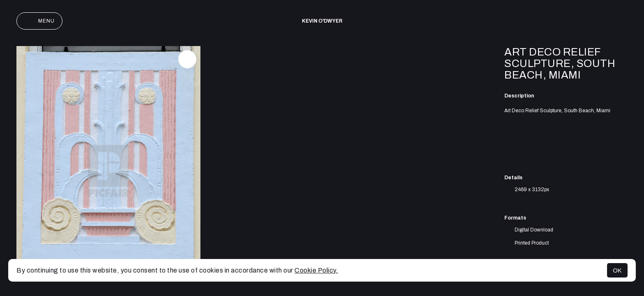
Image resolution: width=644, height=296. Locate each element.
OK (617, 270)
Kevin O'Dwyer (322, 21)
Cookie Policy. (316, 270)
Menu (39, 21)
